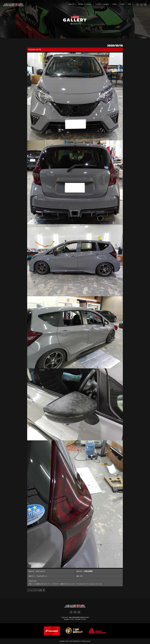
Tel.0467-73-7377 (69, 619)
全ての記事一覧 (40, 590)
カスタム (31, 590)
